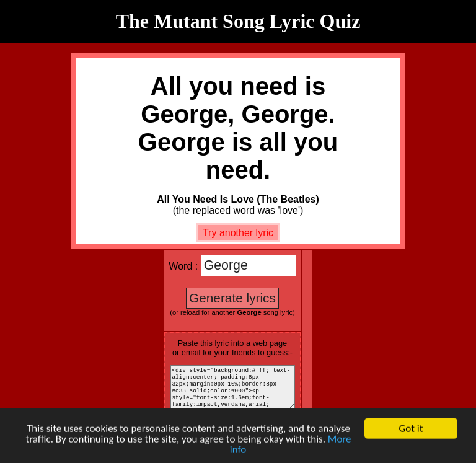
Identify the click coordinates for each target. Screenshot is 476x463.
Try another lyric (238, 233)
